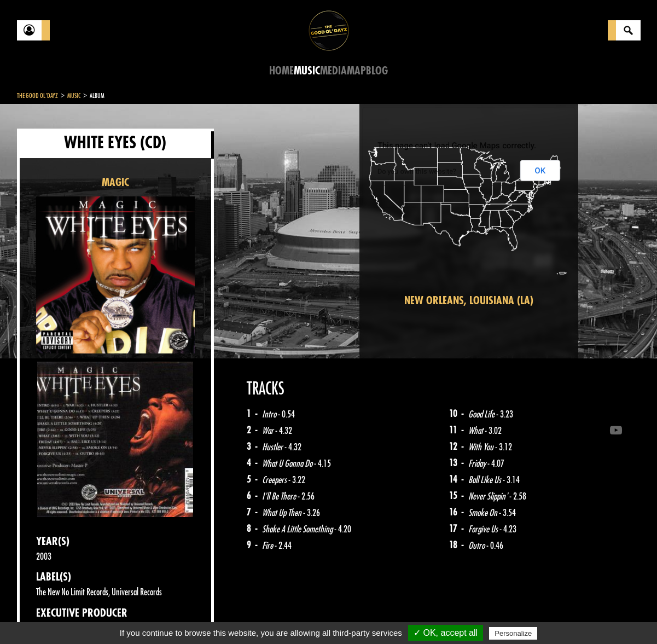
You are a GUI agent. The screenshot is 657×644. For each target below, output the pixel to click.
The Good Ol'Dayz (37, 96)
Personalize (513, 633)
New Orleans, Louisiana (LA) (469, 301)
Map (356, 71)
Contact (44, 616)
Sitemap (198, 617)
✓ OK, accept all (446, 633)
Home (281, 71)
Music (307, 71)
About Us (154, 617)
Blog (377, 71)
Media (333, 71)
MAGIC (115, 182)
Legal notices (103, 617)
